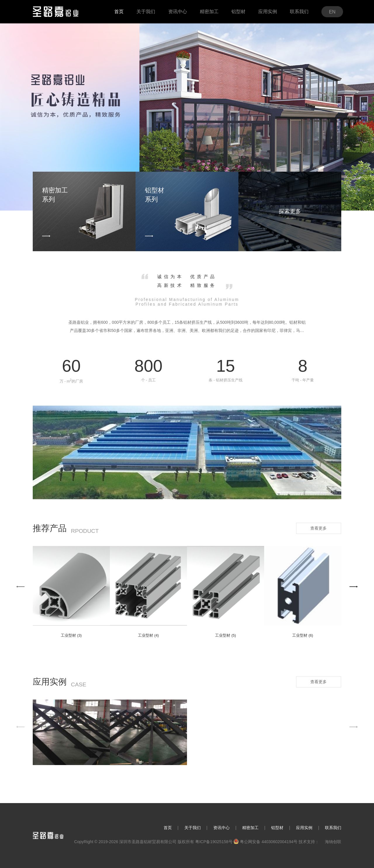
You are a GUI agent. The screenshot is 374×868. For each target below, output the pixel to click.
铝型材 (277, 828)
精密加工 (250, 828)
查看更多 (318, 528)
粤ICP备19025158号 (214, 842)
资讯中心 (221, 828)
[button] (20, 587)
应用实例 (304, 828)
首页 (168, 828)
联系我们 (333, 828)
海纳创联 (333, 842)
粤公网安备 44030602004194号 (265, 842)
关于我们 (193, 828)
